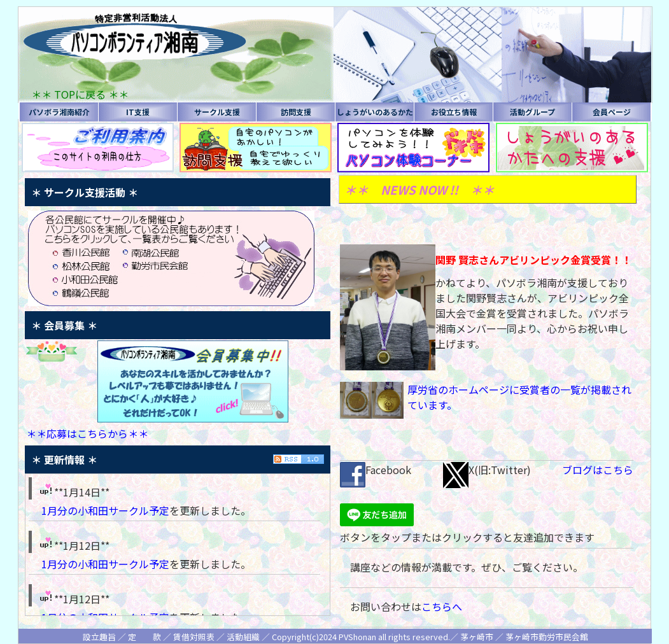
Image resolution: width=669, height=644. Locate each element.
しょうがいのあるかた (375, 112)
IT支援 (138, 112)
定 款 (144, 637)
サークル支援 (217, 112)
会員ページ (612, 112)
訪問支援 (296, 112)
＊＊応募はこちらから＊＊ (87, 433)
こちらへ (442, 606)
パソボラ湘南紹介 (59, 112)
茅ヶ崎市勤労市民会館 (547, 637)
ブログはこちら (598, 470)
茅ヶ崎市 (477, 637)
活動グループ (532, 112)
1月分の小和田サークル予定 (105, 510)
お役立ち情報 (454, 112)
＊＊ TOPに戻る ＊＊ (80, 94)
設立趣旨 (99, 637)
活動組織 (243, 637)
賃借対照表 (194, 637)
